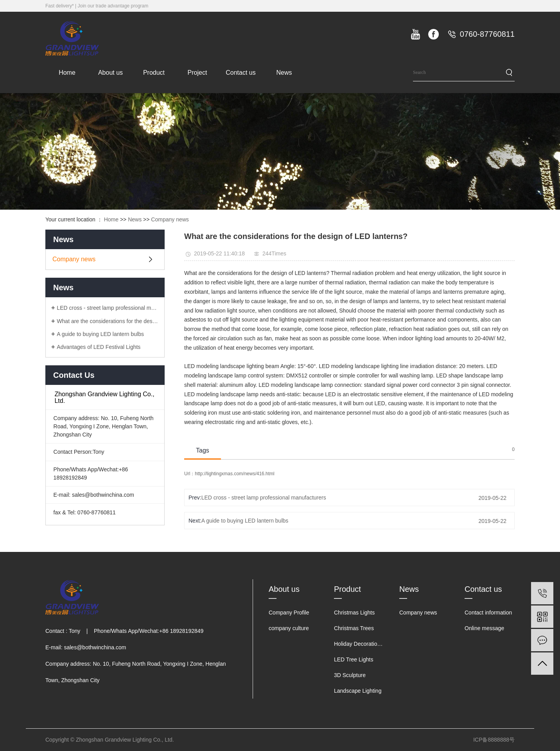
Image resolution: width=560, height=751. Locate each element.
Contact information (488, 613)
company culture (289, 628)
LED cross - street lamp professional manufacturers (108, 308)
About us (110, 73)
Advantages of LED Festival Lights (99, 347)
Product (154, 73)
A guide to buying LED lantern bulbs (100, 334)
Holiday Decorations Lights (367, 644)
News (284, 73)
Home (67, 73)
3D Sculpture (350, 675)
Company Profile (289, 613)
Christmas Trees (354, 628)
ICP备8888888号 (494, 740)
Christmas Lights (354, 613)
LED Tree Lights (354, 659)
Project (197, 73)
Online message (484, 628)
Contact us (241, 73)
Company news (170, 219)
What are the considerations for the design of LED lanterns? (108, 321)
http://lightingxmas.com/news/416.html (234, 474)
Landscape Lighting (358, 691)
